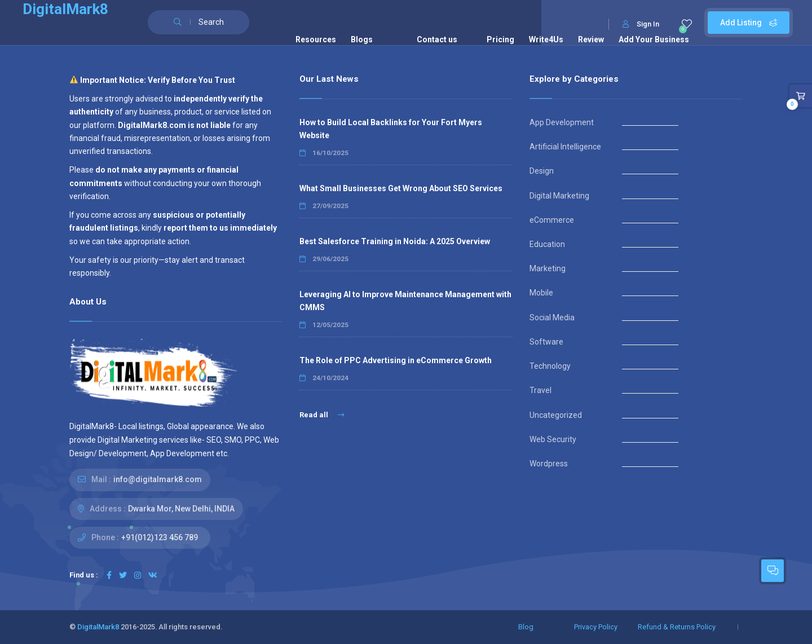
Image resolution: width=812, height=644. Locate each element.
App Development (562, 122)
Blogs (362, 39)
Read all (322, 415)
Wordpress (549, 464)
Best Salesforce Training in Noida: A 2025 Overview (395, 241)
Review (591, 39)
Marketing (548, 268)
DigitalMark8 (98, 627)
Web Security (553, 439)
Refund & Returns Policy (677, 627)
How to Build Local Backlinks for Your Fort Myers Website (391, 129)
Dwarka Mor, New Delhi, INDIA (181, 509)
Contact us (437, 39)
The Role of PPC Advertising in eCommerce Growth (396, 360)
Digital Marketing (559, 196)
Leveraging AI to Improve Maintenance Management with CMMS (405, 301)
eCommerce (552, 220)
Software (546, 342)
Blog (526, 627)
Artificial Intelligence (565, 147)
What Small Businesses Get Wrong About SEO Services (401, 188)
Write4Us (546, 39)
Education (547, 244)
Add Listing (749, 23)
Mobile (541, 293)
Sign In (641, 24)
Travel (540, 390)
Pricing (500, 39)
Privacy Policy (596, 627)
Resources (316, 39)
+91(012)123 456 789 (160, 537)
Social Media (552, 317)
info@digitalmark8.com (158, 479)
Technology (550, 366)
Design (542, 171)
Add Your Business (654, 39)
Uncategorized (556, 415)
